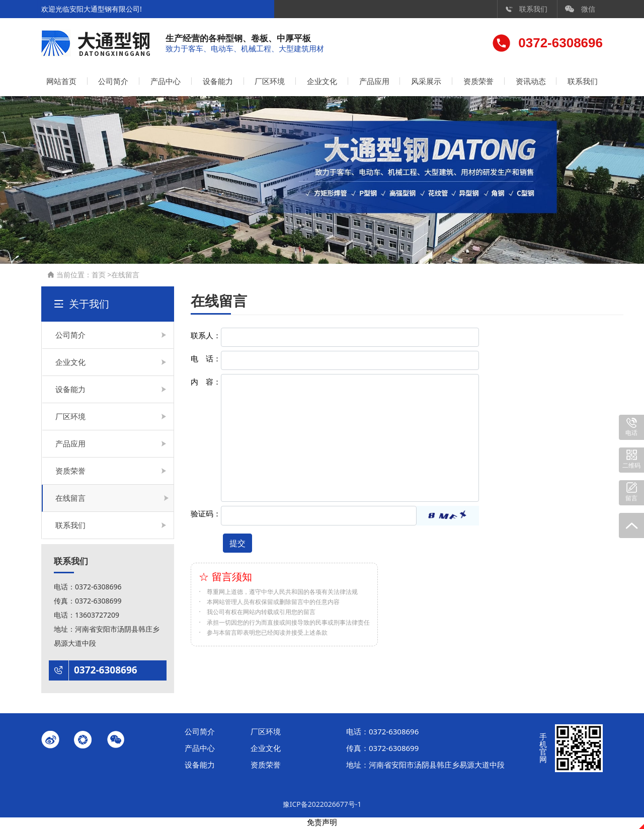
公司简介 (113, 83)
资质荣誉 (478, 83)
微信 (580, 9)
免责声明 (322, 824)
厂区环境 (270, 83)
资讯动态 (531, 83)
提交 (237, 545)
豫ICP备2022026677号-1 (322, 806)
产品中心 (166, 83)
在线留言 (125, 276)
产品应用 (374, 83)
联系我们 (526, 9)
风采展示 (426, 83)
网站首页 (61, 83)
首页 (99, 276)
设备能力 (218, 83)
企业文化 (322, 83)
